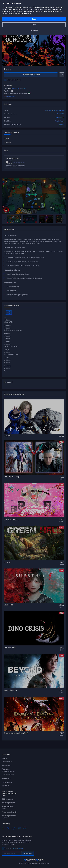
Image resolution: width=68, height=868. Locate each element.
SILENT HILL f (8, 605)
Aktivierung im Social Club (10, 812)
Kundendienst (6, 765)
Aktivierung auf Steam (9, 803)
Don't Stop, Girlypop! (11, 519)
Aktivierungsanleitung (19, 89)
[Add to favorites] (62, 75)
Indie (53, 110)
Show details (34, 30)
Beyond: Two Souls (11, 690)
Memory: (7, 334)
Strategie (61, 110)
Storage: (7, 350)
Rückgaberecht (7, 778)
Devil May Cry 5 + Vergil (12, 477)
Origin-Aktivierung (7, 799)
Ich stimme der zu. (15, 849)
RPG (57, 110)
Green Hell (8, 562)
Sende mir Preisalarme (14, 80)
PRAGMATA (8, 436)
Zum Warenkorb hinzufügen (31, 75)
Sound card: (8, 366)
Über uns (5, 758)
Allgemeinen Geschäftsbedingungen (9, 770)
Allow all (34, 19)
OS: (5, 318)
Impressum (6, 786)
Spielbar (62, 125)
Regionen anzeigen (10, 96)
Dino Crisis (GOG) (10, 648)
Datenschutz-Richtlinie (18, 849)
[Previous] (5, 219)
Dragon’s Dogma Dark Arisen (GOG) (16, 733)
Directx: (6, 358)
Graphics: (7, 342)
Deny (34, 25)
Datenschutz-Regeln (8, 775)
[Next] (63, 219)
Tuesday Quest (60, 117)
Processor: (7, 326)
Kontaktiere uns (7, 782)
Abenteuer (48, 110)
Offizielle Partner (7, 762)
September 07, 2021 (58, 114)
